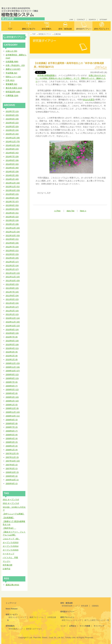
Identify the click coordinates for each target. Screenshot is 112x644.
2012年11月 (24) (13, 232)
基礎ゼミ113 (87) (13, 69)
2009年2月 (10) (12, 401)
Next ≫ (83, 211)
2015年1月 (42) (12, 134)
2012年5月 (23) (12, 254)
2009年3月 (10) (12, 397)
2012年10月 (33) (13, 236)
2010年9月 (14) (12, 330)
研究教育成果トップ (70, 606)
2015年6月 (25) (12, 115)
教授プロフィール (37, 617)
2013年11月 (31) (13, 187)
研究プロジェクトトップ (71, 620)
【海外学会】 (9, 528)
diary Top (71, 211)
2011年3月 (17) (12, 307)
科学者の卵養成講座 (46, 75)
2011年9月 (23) (12, 284)
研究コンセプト (29, 26)
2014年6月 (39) (12, 160)
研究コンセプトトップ (17, 617)
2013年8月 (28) (12, 198)
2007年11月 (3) (12, 457)
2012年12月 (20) (13, 228)
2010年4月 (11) (12, 348)
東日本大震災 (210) (14, 88)
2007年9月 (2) (12, 465)
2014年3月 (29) (12, 172)
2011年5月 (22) (12, 299)
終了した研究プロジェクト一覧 (97, 620)
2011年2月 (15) (12, 311)
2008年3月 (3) (12, 442)
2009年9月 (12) (12, 375)
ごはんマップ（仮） (11, 539)
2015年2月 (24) (12, 130)
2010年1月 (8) (12, 360)
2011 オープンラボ (11, 500)
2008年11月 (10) (13, 412)
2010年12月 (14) (13, 318)
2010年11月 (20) (13, 322)
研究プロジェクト (102, 26)
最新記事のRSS (12, 585)
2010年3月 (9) (12, 352)
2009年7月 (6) (12, 382)
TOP (34, 34)
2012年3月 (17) (12, 262)
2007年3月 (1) (12, 469)
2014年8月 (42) (12, 153)
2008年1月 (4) (12, 450)
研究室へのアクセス (34, 629)
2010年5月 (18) (12, 345)
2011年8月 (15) (12, 288)
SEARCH (92, 19)
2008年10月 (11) (13, 416)
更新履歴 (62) (11, 84)
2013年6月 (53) (12, 205)
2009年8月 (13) (12, 378)
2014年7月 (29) (12, 157)
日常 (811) (10, 80)
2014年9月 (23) (12, 149)
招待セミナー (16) (13, 77)
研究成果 (85, 606)
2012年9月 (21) (12, 239)
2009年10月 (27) (13, 371)
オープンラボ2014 (11, 546)
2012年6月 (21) (12, 251)
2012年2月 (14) (12, 266)
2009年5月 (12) (12, 390)
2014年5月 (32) (12, 164)
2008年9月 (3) (12, 420)
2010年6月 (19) (12, 341)
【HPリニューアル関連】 (14, 514)
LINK (71, 19)
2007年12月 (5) (12, 453)
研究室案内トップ (16, 629)
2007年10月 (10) (13, 461)
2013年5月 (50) (12, 209)
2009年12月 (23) (13, 363)
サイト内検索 (85, 626)
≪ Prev (57, 211)
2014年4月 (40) (12, 168)
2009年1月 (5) (12, 405)
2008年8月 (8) (12, 423)
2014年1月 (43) (12, 179)
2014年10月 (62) (13, 145)
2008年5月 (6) (12, 435)
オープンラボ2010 (11, 543)
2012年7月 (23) (12, 247)
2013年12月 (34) (13, 183)
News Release (12, 609)
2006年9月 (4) (12, 476)
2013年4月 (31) (12, 213)
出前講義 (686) (12, 62)
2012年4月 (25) (12, 258)
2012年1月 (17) (12, 269)
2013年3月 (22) (12, 217)
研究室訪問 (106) (13, 92)
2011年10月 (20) (13, 281)
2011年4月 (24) (12, 303)
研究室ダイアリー (83, 26)
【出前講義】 (8, 518)
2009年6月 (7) (12, 386)
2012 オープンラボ (11, 503)
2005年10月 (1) (12, 480)
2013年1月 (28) (12, 224)
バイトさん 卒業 (10, 558)
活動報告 (95, 606)
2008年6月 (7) (12, 431)
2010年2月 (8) (12, 356)
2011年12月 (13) (13, 273)
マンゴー (7, 561)
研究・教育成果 (65, 26)
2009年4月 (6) (12, 393)
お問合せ (73, 626)
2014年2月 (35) (12, 175)
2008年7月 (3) (12, 427)
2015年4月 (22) (12, 123)
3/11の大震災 (89, 100)
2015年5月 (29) (12, 119)
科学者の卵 (8, 565)
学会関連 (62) (11, 73)
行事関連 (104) (12, 96)
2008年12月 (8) (12, 408)
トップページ (11, 603)
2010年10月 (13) (13, 326)
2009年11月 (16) (13, 367)
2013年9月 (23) (12, 194)
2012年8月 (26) (12, 243)
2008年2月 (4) (12, 446)
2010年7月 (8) (12, 337)
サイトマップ (99, 626)
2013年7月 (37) (12, 202)
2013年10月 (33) (13, 190)
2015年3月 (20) (12, 127)
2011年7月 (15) (12, 292)
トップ (10, 26)
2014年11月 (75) (13, 142)
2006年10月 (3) (12, 472)
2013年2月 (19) (12, 220)
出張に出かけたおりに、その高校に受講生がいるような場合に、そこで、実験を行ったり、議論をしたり (71, 78)
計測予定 (7, 569)
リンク (63, 626)
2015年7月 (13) (12, 111)
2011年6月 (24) (12, 296)
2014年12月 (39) (13, 138)
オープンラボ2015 (11, 550)
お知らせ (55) (11, 51)
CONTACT (81, 19)
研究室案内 (47, 26)
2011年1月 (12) (12, 314)
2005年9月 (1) (12, 484)
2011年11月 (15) (13, 277)
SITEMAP (103, 19)
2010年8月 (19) (12, 333)
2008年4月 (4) (12, 438)
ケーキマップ (8, 554)
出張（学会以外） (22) (15, 65)
